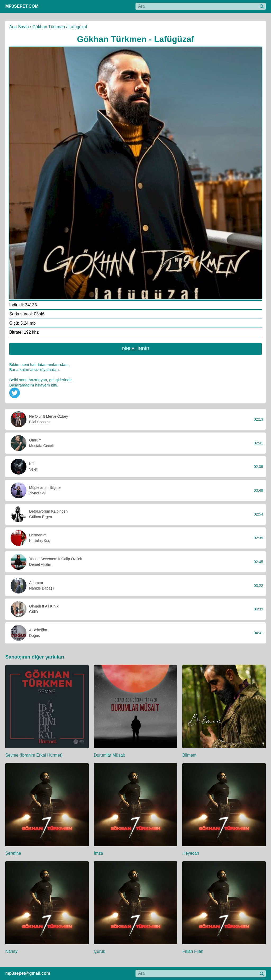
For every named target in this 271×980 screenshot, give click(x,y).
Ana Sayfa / (20, 27)
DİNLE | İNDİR (135, 349)
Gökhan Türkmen (49, 27)
